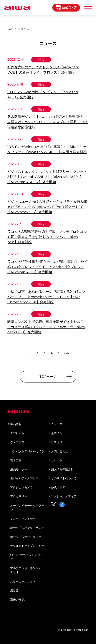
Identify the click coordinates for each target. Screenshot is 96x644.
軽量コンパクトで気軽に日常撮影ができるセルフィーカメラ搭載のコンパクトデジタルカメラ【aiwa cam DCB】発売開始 (47, 327)
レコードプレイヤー (23, 519)
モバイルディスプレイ (24, 478)
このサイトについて (64, 478)
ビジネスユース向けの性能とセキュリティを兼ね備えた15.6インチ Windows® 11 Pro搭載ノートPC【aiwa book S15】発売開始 (47, 207)
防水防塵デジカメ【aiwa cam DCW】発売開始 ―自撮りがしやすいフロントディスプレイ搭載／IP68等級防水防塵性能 (48, 122)
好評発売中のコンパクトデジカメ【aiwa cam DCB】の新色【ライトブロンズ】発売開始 (43, 70)
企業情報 (57, 433)
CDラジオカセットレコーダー (26, 557)
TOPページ (48, 377)
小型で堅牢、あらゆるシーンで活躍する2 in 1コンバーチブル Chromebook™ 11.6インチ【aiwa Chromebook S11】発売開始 (46, 297)
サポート (57, 460)
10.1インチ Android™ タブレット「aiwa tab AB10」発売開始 (43, 95)
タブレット (17, 433)
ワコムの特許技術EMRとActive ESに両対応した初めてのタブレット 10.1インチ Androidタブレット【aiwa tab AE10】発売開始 (47, 267)
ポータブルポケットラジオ (27, 528)
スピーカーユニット (23, 581)
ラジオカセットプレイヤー (27, 546)
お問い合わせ (60, 451)
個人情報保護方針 (62, 469)
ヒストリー (58, 442)
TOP (10, 29)
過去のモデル (19, 599)
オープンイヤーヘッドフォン (27, 508)
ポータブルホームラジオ (26, 537)
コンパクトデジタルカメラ (27, 451)
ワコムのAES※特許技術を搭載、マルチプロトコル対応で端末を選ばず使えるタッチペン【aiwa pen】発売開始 (47, 237)
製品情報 (16, 424)
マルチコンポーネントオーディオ (27, 570)
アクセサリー (19, 496)
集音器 (14, 590)
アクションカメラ (22, 487)
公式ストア (58, 487)
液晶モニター (19, 469)
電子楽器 (16, 460)
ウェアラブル (19, 442)
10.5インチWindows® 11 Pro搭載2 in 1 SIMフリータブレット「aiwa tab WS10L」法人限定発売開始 (47, 149)
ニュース (57, 424)
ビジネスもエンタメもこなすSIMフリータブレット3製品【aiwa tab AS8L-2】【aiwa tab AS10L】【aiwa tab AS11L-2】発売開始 (47, 177)
